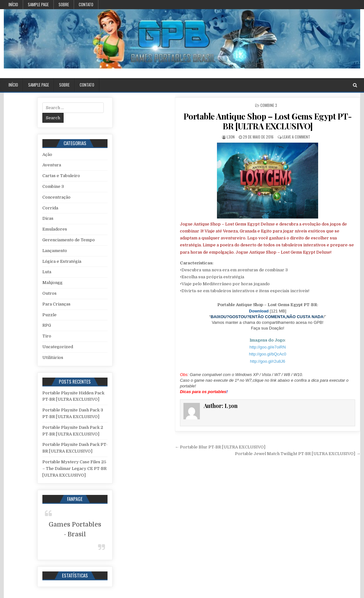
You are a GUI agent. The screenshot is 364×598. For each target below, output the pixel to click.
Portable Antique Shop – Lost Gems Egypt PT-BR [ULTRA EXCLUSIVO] (268, 121)
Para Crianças (56, 304)
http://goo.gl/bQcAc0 (268, 354)
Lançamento (55, 251)
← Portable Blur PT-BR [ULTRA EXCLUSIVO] (220, 447)
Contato (86, 4)
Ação (47, 154)
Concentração (56, 197)
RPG (47, 325)
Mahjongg (52, 283)
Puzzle (49, 315)
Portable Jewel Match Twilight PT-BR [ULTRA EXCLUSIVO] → (298, 454)
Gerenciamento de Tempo (69, 240)
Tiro (47, 336)
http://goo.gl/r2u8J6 (268, 361)
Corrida (50, 208)
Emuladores (55, 229)
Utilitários (53, 358)
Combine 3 (269, 105)
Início (13, 4)
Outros (49, 293)
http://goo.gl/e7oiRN (268, 347)
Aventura (52, 165)
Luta (47, 272)
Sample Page (38, 4)
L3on (231, 137)
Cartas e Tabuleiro (61, 176)
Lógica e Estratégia (62, 261)
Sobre (64, 4)
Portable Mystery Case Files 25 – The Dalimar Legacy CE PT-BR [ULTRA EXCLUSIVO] (74, 469)
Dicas (48, 218)
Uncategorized (58, 347)
